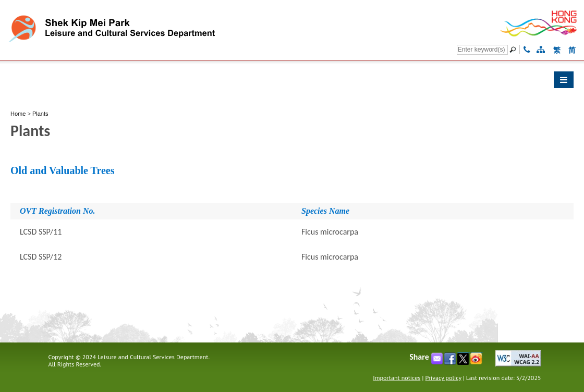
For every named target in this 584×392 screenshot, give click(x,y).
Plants (40, 114)
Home (18, 114)
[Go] (514, 50)
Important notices (397, 378)
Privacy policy (443, 378)
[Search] (482, 50)
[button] (292, 82)
